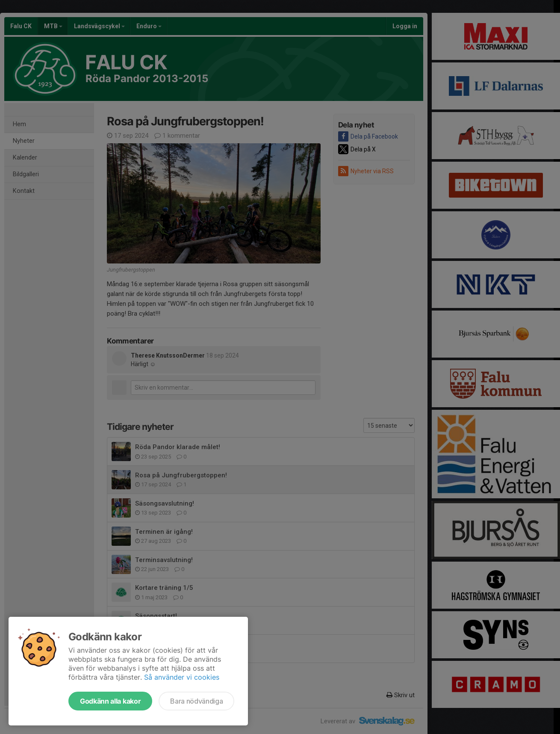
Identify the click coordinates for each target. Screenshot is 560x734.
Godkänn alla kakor (110, 701)
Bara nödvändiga (196, 701)
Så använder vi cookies (182, 677)
